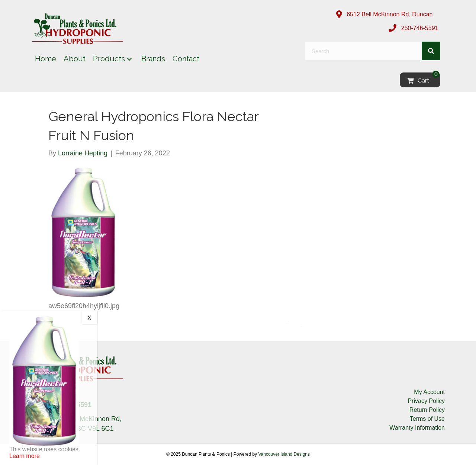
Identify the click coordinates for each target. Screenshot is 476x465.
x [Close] (89, 317)
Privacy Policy (426, 401)
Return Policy (427, 410)
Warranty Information (417, 428)
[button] (129, 59)
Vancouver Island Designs (284, 454)
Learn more (25, 456)
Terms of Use (427, 419)
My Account (429, 392)
